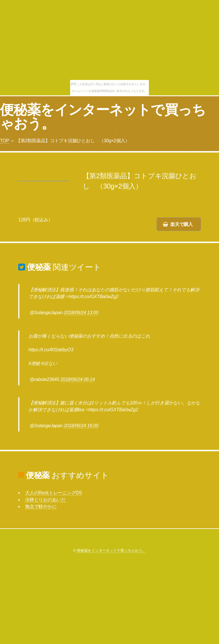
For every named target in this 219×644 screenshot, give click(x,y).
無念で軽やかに (41, 506)
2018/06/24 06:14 (78, 379)
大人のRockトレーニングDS (53, 493)
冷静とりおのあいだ (45, 500)
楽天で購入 (182, 224)
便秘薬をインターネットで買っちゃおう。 (103, 117)
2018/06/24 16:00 (81, 426)
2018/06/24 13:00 (81, 313)
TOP (5, 141)
